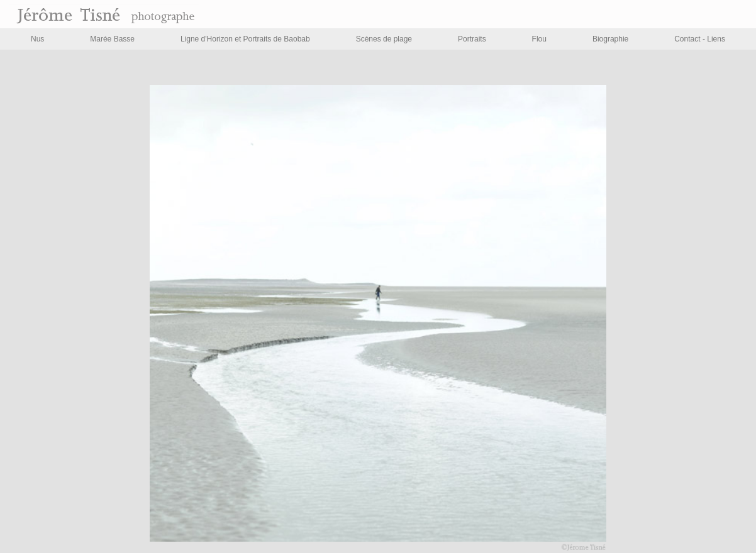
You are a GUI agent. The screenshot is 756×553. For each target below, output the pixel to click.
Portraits (472, 39)
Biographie (610, 39)
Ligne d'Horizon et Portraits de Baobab (245, 39)
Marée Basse (112, 39)
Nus (37, 39)
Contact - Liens (700, 39)
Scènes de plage (384, 39)
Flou (539, 39)
